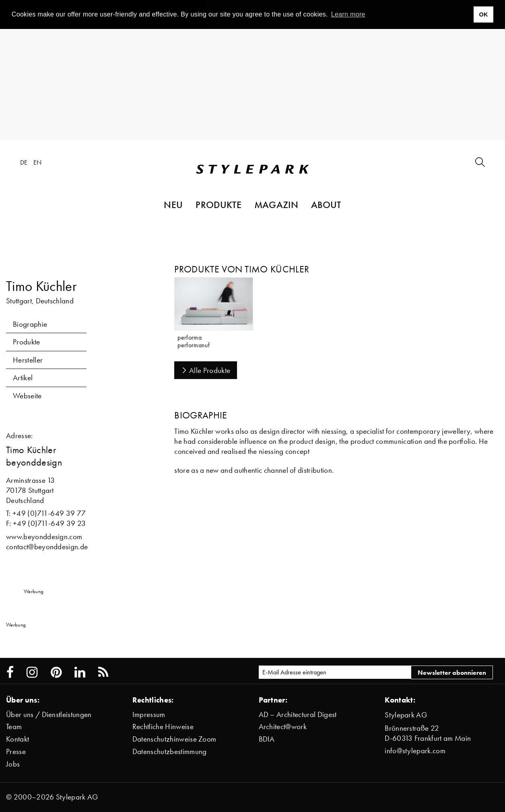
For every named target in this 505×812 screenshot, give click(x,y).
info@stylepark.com (415, 751)
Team (14, 726)
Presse (16, 751)
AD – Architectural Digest (298, 714)
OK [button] (483, 14)
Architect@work (283, 726)
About (326, 204)
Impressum (149, 714)
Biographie (30, 324)
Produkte (218, 204)
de (24, 162)
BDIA (267, 739)
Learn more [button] (348, 14)
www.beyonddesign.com (44, 537)
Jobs (13, 764)
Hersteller (28, 360)
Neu (173, 204)
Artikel (23, 378)
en (38, 162)
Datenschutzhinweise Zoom (174, 739)
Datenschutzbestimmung (170, 751)
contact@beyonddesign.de (47, 547)
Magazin (276, 204)
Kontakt (18, 739)
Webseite (27, 396)
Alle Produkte (206, 370)
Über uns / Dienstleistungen (49, 714)
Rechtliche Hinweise (163, 726)
